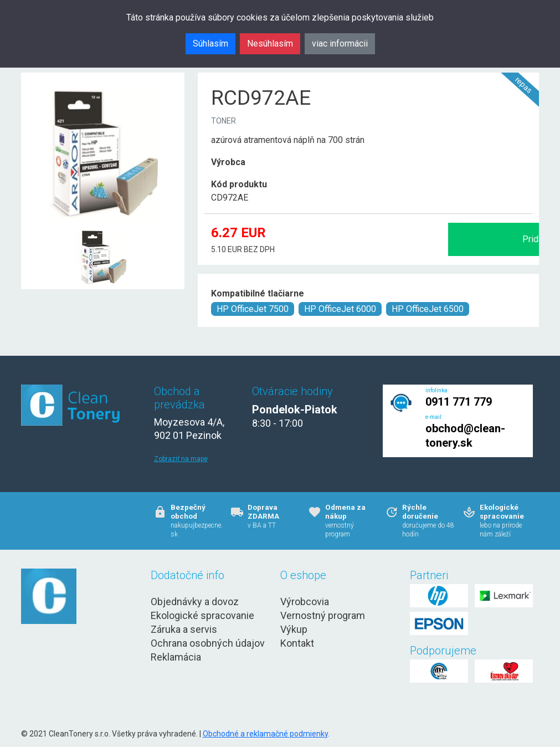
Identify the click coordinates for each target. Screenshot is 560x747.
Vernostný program (323, 615)
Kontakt (297, 643)
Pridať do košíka (415, 239)
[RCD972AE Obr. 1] (102, 231)
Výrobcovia (305, 602)
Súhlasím (210, 44)
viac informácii (340, 44)
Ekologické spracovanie (202, 615)
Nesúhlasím (270, 44)
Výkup (294, 629)
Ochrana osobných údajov (208, 643)
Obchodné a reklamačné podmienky (265, 734)
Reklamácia (176, 657)
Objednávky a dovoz (195, 602)
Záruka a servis (184, 629)
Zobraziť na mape (181, 459)
